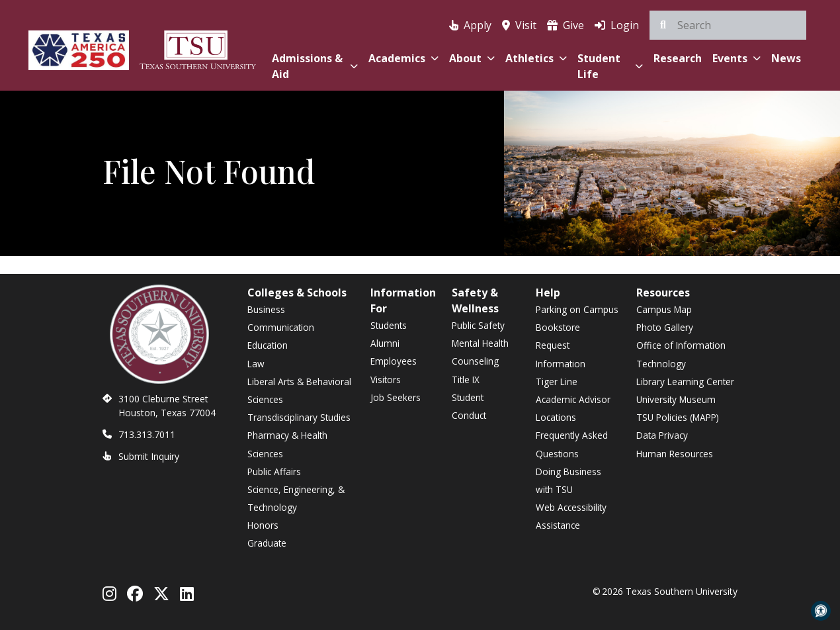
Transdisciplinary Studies (299, 417)
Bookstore (558, 327)
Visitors (386, 380)
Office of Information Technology (681, 354)
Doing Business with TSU (568, 480)
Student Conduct (469, 406)
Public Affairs (274, 472)
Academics (403, 58)
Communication (281, 327)
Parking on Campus (577, 309)
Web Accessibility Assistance (571, 516)
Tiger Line (557, 382)
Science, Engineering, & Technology (296, 498)
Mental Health (480, 343)
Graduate (267, 543)
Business (266, 309)
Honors (263, 525)
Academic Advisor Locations (573, 408)
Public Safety (478, 325)
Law (256, 364)
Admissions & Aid (315, 66)
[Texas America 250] (79, 48)
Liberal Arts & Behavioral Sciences (299, 390)
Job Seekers (396, 397)
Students (389, 325)
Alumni (385, 343)
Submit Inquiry (149, 456)
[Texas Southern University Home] (198, 48)
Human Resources (675, 454)
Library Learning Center (685, 382)
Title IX (466, 380)
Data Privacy (662, 435)
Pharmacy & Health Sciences (287, 444)
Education (268, 345)
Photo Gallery (665, 327)
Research (678, 58)
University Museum (676, 399)
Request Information (561, 354)
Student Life (610, 66)
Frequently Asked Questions (572, 444)
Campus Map (664, 309)
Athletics (536, 58)
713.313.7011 (147, 434)
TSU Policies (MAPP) (678, 417)
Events (736, 58)
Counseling (475, 361)
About (472, 58)
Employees (394, 361)
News (786, 58)
